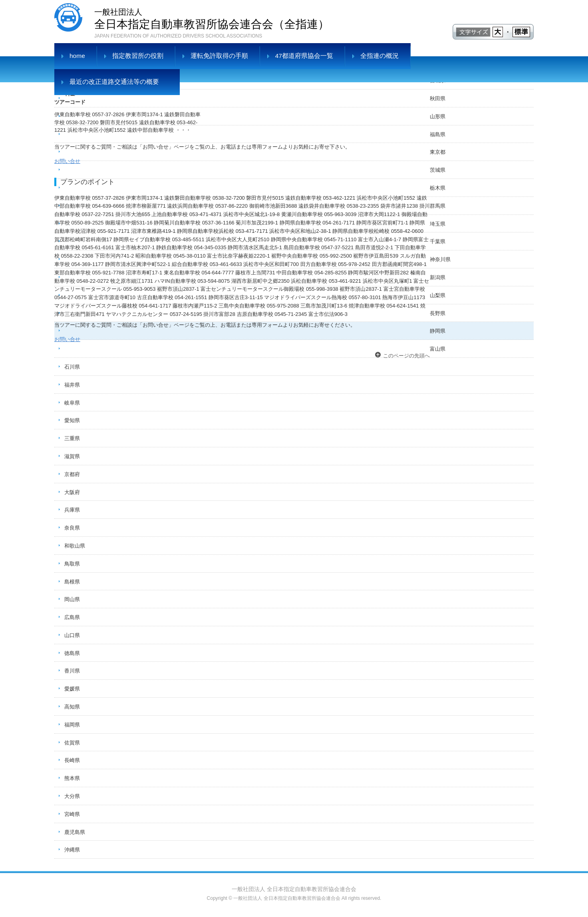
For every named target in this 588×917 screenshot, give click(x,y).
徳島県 (72, 653)
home (77, 56)
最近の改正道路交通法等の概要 (114, 82)
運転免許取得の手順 (219, 56)
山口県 (72, 635)
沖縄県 (72, 850)
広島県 (72, 617)
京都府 (72, 474)
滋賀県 (72, 456)
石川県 (72, 367)
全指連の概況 (379, 56)
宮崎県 (72, 814)
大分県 (72, 796)
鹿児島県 (75, 832)
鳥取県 (72, 564)
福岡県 (72, 725)
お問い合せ (67, 161)
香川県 (72, 671)
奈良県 (72, 528)
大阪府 (72, 492)
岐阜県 (72, 403)
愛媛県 (72, 689)
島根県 (72, 582)
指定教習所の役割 (138, 56)
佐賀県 (72, 743)
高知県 (72, 707)
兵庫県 (72, 510)
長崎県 (72, 760)
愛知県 (72, 420)
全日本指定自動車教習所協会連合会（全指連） (212, 18)
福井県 (72, 385)
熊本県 (72, 778)
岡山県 (72, 599)
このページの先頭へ (406, 356)
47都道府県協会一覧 (304, 56)
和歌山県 (75, 546)
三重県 (72, 438)
